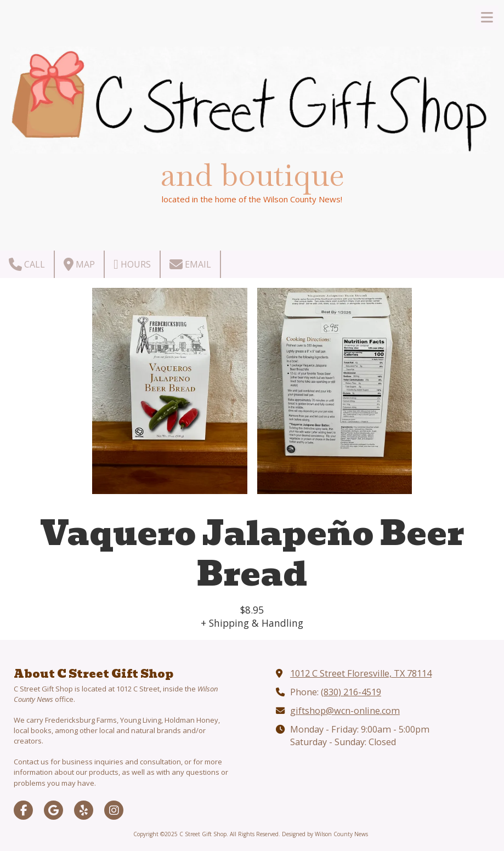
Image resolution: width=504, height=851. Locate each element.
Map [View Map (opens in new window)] (79, 264)
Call (27, 264)
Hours (132, 264)
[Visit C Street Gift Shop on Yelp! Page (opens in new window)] (84, 810)
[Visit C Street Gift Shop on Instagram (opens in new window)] (114, 810)
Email (190, 264)
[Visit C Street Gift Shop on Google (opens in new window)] (53, 810)
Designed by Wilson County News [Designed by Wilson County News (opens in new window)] (325, 834)
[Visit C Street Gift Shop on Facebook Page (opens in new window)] (23, 810)
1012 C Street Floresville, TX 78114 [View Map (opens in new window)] (361, 673)
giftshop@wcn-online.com (345, 711)
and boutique (252, 175)
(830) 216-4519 (351, 692)
